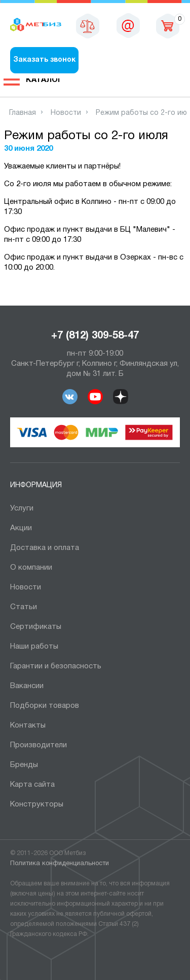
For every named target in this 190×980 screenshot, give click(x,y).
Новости (26, 587)
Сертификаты (36, 627)
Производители (39, 745)
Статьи (24, 607)
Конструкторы (37, 804)
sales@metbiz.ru (128, 25)
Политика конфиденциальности (60, 864)
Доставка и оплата (45, 548)
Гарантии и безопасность (56, 666)
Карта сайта (32, 785)
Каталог (44, 80)
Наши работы (34, 647)
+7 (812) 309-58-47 (95, 336)
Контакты (28, 726)
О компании (31, 568)
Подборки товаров (45, 706)
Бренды (24, 765)
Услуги (22, 508)
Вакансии (27, 686)
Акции (21, 528)
